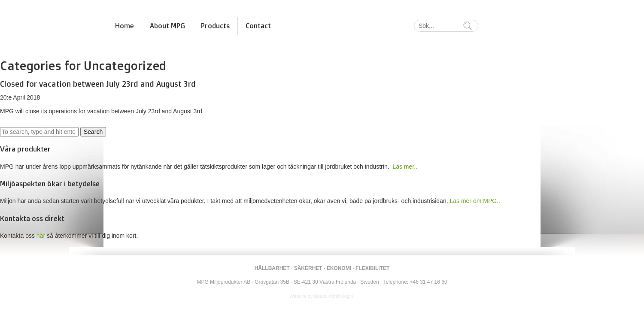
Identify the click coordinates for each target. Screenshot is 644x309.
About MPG (167, 26)
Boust (320, 296)
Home (125, 26)
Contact (258, 26)
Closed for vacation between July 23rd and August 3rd (98, 84)
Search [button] (93, 132)
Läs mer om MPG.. (475, 201)
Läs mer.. (405, 167)
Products (215, 26)
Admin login (341, 296)
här (41, 236)
